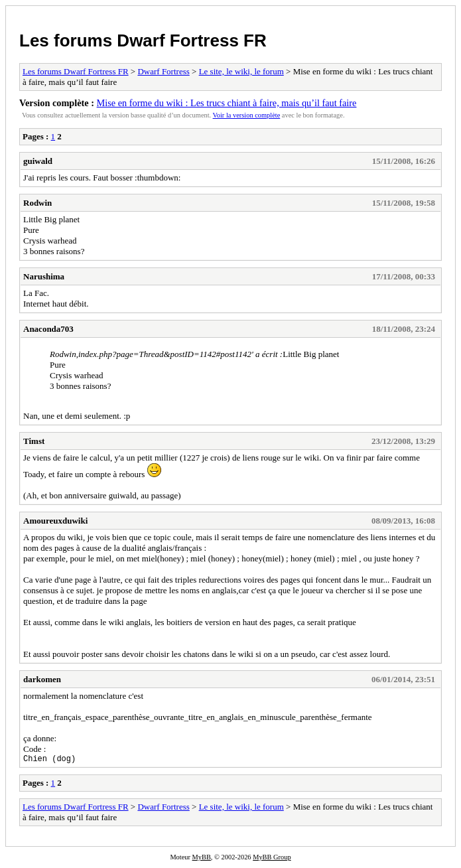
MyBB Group (272, 859)
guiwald (38, 161)
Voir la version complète (247, 115)
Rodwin (37, 203)
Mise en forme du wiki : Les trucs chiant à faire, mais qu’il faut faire (227, 103)
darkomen (42, 679)
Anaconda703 (48, 329)
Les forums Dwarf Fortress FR (143, 40)
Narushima (44, 276)
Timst (34, 441)
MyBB (202, 859)
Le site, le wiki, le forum (241, 71)
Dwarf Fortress (163, 71)
